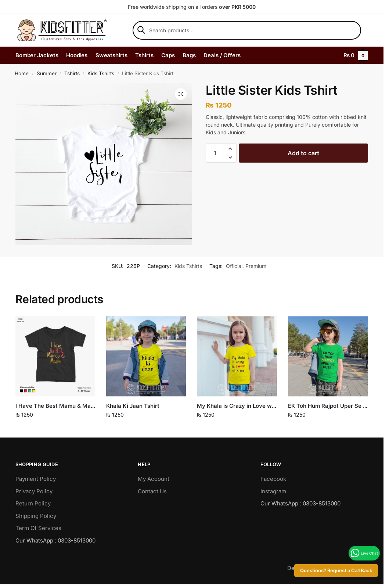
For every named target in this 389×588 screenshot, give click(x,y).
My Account (154, 479)
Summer (47, 73)
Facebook (273, 479)
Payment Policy (36, 479)
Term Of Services (38, 528)
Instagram (273, 491)
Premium (256, 266)
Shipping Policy (36, 516)
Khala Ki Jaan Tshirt (133, 406)
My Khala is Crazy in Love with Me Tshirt (237, 406)
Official (234, 266)
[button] (181, 94)
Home (22, 73)
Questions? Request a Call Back (336, 571)
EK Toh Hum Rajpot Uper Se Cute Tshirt (328, 406)
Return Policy (33, 503)
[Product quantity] (215, 153)
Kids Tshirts (101, 73)
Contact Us (152, 491)
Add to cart (303, 153)
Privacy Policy (34, 491)
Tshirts (72, 73)
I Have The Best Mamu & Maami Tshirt (55, 406)
